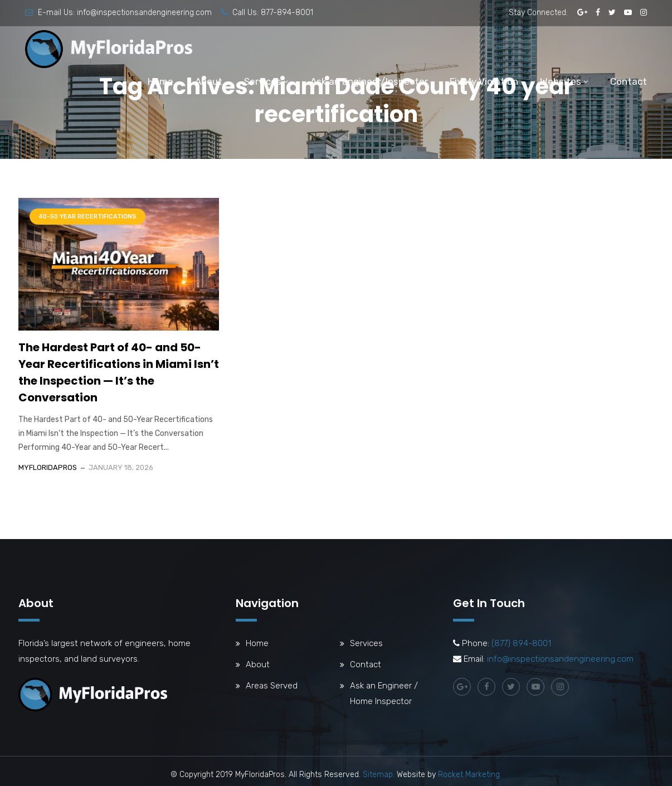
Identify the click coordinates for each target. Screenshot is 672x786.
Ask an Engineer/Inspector (369, 81)
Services (263, 81)
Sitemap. (379, 775)
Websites (561, 81)
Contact (629, 81)
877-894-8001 (287, 13)
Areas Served (272, 686)
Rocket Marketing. (470, 775)
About (209, 81)
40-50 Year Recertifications (87, 217)
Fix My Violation (484, 81)
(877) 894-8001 (521, 643)
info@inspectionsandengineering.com (144, 13)
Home (160, 81)
